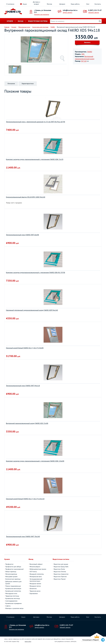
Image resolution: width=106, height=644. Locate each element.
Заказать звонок (94, 13)
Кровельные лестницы (13, 598)
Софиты (8, 606)
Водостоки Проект (60, 579)
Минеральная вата (36, 577)
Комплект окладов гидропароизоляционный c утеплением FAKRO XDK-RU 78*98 (36, 272)
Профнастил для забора (13, 567)
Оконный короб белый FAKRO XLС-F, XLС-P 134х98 (25, 348)
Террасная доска (35, 591)
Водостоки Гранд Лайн (61, 567)
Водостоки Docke (59, 569)
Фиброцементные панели (38, 569)
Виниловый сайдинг (36, 564)
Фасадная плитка (35, 586)
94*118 (84, 61)
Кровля (10, 21)
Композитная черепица (13, 579)
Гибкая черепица (11, 572)
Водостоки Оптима (60, 572)
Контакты (98, 4)
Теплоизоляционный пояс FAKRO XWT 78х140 (23, 536)
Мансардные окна (11, 593)
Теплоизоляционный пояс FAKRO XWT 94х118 (23, 386)
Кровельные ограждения (13, 603)
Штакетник (33, 589)
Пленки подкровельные (13, 586)
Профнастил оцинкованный (14, 569)
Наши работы (75, 4)
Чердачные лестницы (12, 596)
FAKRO (90, 52)
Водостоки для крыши (61, 564)
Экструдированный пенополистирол (36, 580)
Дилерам (62, 4)
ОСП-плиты (33, 572)
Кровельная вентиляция (13, 589)
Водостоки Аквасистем (61, 574)
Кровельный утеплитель (13, 591)
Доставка (36, 617)
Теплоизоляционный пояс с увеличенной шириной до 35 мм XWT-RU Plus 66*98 (36, 122)
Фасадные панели (35, 584)
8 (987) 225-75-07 (95, 10)
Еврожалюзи (34, 593)
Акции (25, 4)
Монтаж (49, 4)
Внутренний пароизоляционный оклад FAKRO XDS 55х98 (27, 423)
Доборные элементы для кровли (13, 583)
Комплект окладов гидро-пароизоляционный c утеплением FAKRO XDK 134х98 (35, 461)
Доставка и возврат (36, 3)
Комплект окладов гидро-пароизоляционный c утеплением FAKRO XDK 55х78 (35, 159)
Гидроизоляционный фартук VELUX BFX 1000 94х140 (26, 197)
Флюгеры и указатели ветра (14, 608)
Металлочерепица (11, 574)
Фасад (20, 21)
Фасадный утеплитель (37, 574)
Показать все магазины (42, 14)
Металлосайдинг (35, 567)
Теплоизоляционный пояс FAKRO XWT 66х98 (22, 235)
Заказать (87, 42)
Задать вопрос (68, 13)
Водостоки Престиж (60, 577)
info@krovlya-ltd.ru (70, 10)
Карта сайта (28, 641)
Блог (88, 4)
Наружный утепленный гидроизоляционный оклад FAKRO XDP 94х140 (32, 310)
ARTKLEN (73, 641)
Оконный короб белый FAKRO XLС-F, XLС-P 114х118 (25, 499)
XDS (83, 54)
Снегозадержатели (11, 601)
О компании (10, 4)
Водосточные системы (38, 21)
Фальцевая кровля (11, 577)
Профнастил (9, 564)
